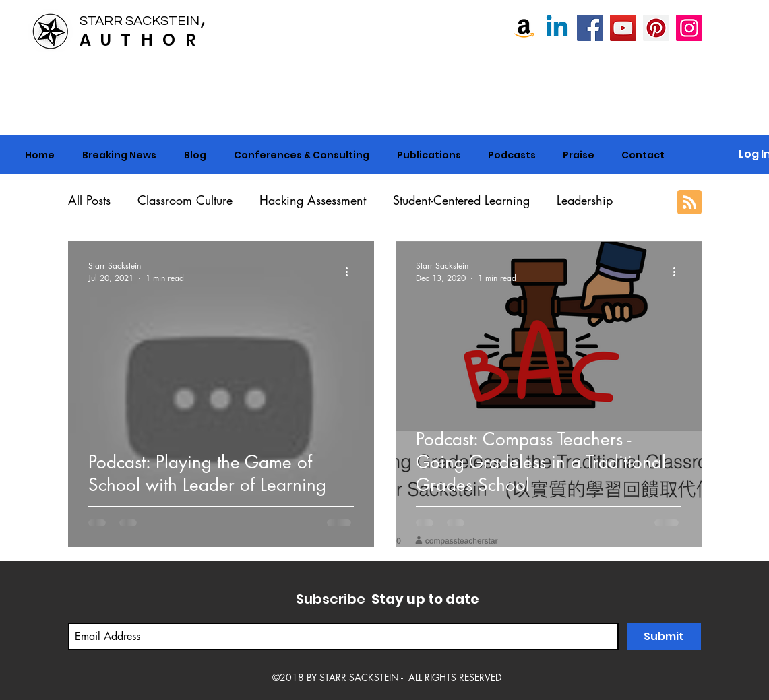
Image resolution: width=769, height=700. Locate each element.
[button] (302, 155)
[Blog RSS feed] (689, 203)
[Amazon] (524, 28)
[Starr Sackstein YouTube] (623, 28)
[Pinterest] (656, 28)
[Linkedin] (557, 28)
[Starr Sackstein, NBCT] (590, 28)
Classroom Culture (185, 200)
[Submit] (664, 636)
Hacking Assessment (313, 200)
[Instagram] (689, 28)
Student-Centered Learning (461, 200)
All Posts (89, 200)
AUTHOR (142, 40)
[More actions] (352, 272)
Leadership (585, 200)
